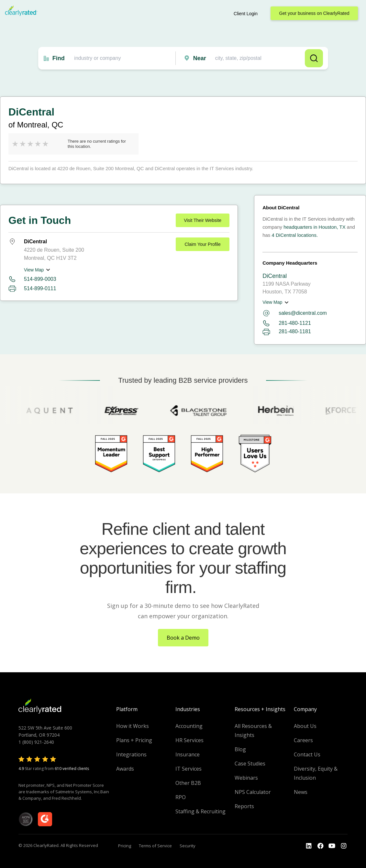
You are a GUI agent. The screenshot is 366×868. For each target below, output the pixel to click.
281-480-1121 (287, 323)
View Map (34, 270)
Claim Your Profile (202, 244)
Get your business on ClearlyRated (314, 13)
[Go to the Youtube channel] (332, 846)
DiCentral (275, 276)
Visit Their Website (203, 220)
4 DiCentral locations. (295, 235)
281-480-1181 (287, 332)
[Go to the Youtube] (320, 846)
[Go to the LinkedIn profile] (309, 846)
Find (59, 58)
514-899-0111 (40, 288)
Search (314, 58)
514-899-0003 (40, 279)
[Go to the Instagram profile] (344, 846)
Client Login (246, 14)
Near (200, 58)
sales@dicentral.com (295, 313)
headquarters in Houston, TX (315, 227)
